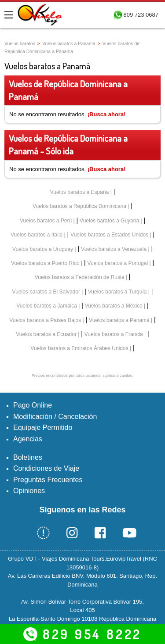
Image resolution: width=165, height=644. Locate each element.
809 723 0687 (141, 15)
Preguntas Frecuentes (48, 480)
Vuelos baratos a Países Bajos (45, 320)
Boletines (28, 457)
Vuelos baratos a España (80, 192)
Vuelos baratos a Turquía (117, 292)
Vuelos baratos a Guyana (109, 221)
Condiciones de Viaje (46, 468)
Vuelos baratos (20, 43)
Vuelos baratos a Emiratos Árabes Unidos (79, 348)
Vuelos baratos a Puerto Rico (45, 263)
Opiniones (29, 491)
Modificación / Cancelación (55, 417)
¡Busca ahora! (107, 114)
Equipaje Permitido (43, 428)
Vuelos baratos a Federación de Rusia (80, 277)
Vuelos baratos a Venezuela (114, 249)
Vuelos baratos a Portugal (117, 263)
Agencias (28, 439)
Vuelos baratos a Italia (37, 235)
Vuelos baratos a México (114, 306)
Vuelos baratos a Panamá (69, 43)
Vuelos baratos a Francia (114, 334)
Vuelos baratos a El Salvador (46, 292)
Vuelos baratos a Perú (46, 221)
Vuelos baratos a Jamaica (47, 306)
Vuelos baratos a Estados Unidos (109, 235)
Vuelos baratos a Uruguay (43, 249)
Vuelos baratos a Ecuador (46, 334)
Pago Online (33, 405)
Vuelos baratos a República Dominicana (79, 206)
